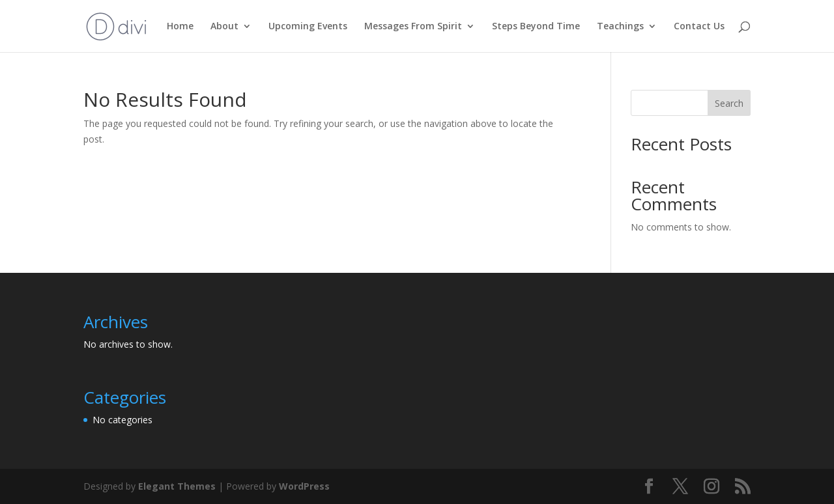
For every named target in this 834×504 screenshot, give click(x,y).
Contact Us (699, 27)
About (224, 27)
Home (180, 27)
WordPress (304, 486)
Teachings (620, 27)
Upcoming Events (308, 27)
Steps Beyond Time (536, 27)
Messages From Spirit (413, 27)
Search (729, 103)
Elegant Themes (177, 486)
